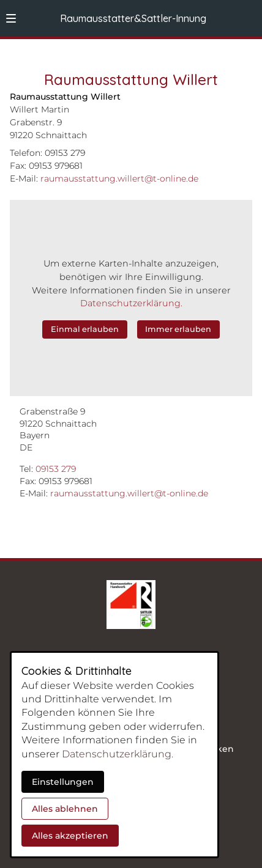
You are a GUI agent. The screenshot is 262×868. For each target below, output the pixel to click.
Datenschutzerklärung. (131, 303)
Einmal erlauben (85, 329)
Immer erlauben (178, 329)
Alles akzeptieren (70, 836)
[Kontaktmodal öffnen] (247, 15)
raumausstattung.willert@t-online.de (129, 493)
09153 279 (56, 469)
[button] (11, 18)
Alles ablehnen (65, 809)
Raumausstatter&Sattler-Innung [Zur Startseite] (133, 18)
